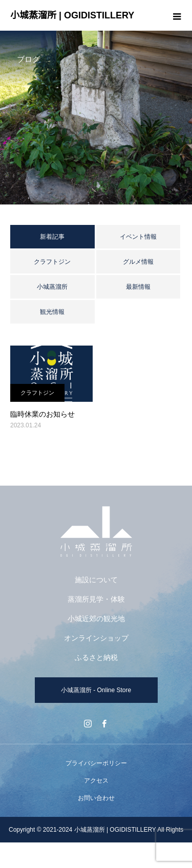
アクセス (96, 781)
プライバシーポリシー (96, 763)
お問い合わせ (96, 798)
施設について (96, 580)
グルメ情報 (138, 262)
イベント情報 (138, 237)
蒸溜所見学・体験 (96, 599)
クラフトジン (52, 262)
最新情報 (138, 287)
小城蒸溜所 (52, 287)
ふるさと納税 (96, 657)
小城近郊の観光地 (96, 619)
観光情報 (52, 312)
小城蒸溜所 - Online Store (96, 690)
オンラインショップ (96, 638)
